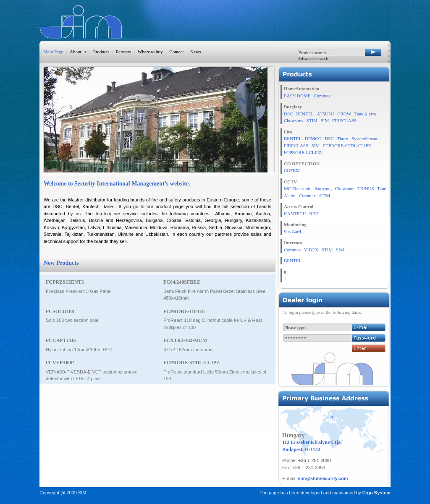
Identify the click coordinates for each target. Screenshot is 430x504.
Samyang (323, 188)
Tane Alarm (365, 114)
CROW (344, 114)
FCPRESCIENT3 (65, 282)
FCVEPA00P (60, 363)
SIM (325, 120)
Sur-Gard (292, 232)
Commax (322, 96)
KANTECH (295, 214)
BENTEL (305, 114)
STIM (312, 120)
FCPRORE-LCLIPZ (303, 152)
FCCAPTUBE (61, 340)
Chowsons (294, 120)
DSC (288, 114)
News (195, 52)
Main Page (53, 52)
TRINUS (366, 188)
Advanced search (313, 59)
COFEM (292, 170)
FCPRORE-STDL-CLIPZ (191, 363)
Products (101, 52)
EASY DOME (297, 96)
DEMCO (313, 138)
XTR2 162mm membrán (188, 350)
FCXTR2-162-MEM (185, 340)
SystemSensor (364, 138)
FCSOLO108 (60, 311)
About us (78, 52)
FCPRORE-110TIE (184, 311)
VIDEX (311, 250)
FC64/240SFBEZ (182, 282)
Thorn (342, 138)
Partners (123, 52)
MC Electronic (298, 188)
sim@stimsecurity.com (323, 478)
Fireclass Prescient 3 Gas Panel (79, 291)
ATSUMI (325, 114)
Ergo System (376, 493)
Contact (176, 52)
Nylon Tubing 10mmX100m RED (79, 350)
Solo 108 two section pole (72, 320)
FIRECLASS (344, 120)
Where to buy (150, 52)
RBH (314, 214)
